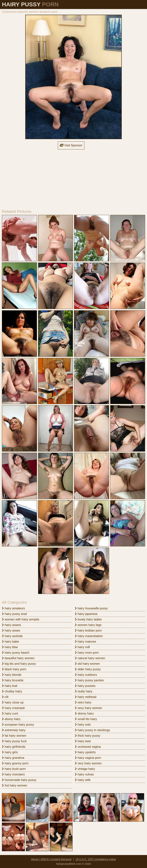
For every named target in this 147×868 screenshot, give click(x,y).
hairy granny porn (15, 763)
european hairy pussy (18, 725)
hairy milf (82, 647)
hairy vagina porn (88, 758)
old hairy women (87, 664)
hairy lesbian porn (88, 630)
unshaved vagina (88, 747)
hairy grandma (13, 758)
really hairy (84, 691)
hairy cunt (10, 714)
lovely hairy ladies (88, 619)
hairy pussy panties (89, 680)
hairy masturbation (89, 636)
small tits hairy (86, 719)
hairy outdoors (86, 675)
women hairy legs (88, 625)
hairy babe (10, 642)
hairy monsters (13, 774)
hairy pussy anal (14, 614)
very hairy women (88, 763)
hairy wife (83, 780)
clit (5, 697)
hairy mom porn (87, 653)
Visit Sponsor (71, 145)
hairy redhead (86, 697)
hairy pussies (85, 686)
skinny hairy (84, 714)
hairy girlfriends (14, 747)
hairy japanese (86, 614)
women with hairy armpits (21, 619)
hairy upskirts (85, 752)
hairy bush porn (14, 769)
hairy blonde (12, 675)
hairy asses (11, 630)
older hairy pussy (88, 669)
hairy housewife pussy (91, 608)
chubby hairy (12, 691)
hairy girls (10, 752)
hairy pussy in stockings (92, 730)
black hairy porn (14, 669)
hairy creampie (13, 708)
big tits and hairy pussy (19, 664)
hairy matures (85, 642)
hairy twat (83, 741)
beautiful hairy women (18, 658)
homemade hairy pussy (19, 780)
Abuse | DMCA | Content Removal (51, 859)
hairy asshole (12, 636)
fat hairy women (14, 736)
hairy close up (13, 702)
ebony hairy (11, 719)
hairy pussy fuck (14, 741)
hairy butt (10, 686)
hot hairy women (15, 785)
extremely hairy (14, 730)
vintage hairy (85, 769)
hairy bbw (10, 647)
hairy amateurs (13, 608)
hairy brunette (13, 680)
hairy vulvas (84, 774)
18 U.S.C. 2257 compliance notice (96, 859)
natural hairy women (90, 658)
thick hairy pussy (88, 736)
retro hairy (83, 702)
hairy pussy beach (16, 653)
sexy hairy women (89, 708)
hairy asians (11, 625)
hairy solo (83, 725)
